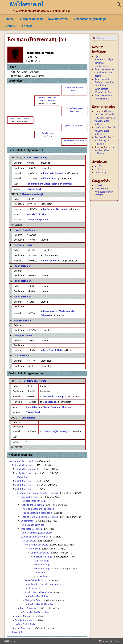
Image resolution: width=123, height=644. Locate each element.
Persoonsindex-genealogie (89, 19)
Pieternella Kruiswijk (33, 194)
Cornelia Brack (34, 189)
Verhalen (12, 26)
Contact (27, 26)
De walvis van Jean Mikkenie (105, 121)
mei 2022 (99, 166)
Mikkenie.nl (15, 641)
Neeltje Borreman (23, 245)
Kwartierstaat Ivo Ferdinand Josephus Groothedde (104, 82)
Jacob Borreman (22, 356)
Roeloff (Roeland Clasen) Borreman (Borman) (49, 184)
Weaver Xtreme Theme (111, 641)
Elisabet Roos (28, 418)
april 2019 (99, 169)
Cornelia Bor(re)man (24, 230)
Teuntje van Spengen (37, 220)
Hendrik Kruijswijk (36, 214)
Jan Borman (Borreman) (35, 158)
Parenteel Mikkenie (31, 19)
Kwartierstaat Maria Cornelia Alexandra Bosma (104, 73)
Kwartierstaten (58, 19)
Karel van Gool (102, 118)
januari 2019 (100, 173)
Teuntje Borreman (23, 336)
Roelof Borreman (22, 266)
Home (10, 19)
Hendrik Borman (22, 321)
